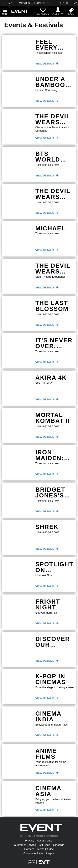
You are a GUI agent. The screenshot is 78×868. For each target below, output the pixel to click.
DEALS (63, 3)
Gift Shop (45, 845)
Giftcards (59, 845)
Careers (29, 849)
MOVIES (24, 3)
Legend (51, 853)
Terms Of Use (45, 849)
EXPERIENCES (44, 3)
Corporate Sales (33, 853)
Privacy (30, 841)
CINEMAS (8, 3)
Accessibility (45, 841)
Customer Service (25, 845)
